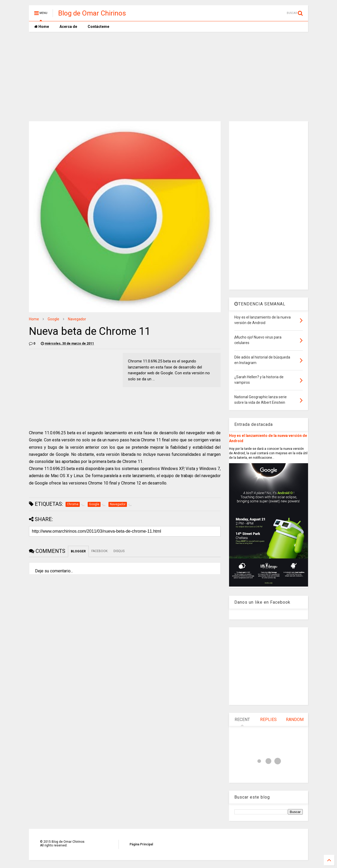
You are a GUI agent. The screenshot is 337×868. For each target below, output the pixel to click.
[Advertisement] (168, 77)
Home (42, 27)
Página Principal (141, 844)
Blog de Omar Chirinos (92, 13)
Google (53, 319)
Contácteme (98, 27)
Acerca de (68, 27)
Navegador (77, 319)
